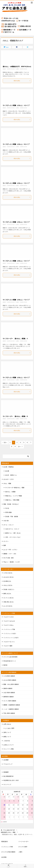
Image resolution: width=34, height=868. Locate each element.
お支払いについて (9, 745)
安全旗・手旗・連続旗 (12, 516)
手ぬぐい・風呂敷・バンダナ (12, 562)
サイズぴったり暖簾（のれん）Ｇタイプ (16, 378)
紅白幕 (7, 471)
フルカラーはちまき (9, 621)
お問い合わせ (7, 724)
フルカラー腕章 (8, 646)
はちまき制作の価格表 (10, 680)
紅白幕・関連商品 (9, 467)
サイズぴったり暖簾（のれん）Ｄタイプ (16, 222)
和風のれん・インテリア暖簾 (14, 496)
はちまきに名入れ (9, 577)
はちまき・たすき (9, 479)
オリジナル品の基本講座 (10, 657)
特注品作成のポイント (10, 661)
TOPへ (26, 866)
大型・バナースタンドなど (13, 537)
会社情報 (4, 857)
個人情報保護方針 (9, 776)
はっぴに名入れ (8, 606)
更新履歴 (6, 772)
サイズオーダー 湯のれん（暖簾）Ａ (15, 339)
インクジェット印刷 (7, 847)
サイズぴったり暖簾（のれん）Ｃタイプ (16, 183)
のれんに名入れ (8, 585)
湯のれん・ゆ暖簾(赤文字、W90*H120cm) (17, 67)
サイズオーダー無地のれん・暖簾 (15, 488)
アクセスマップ (8, 764)
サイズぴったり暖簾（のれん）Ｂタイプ (16, 144)
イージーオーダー (23, 842)
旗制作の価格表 (8, 688)
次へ (20, 447)
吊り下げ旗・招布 (9, 558)
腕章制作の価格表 (9, 697)
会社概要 (6, 760)
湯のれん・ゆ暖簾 (10, 492)
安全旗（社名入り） (9, 589)
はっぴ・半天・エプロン (10, 550)
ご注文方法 (7, 741)
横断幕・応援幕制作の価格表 (12, 705)
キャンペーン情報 (9, 749)
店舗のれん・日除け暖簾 (12, 500)
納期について (7, 737)
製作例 (5, 665)
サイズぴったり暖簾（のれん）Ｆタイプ (16, 300)
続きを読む (22, 81)
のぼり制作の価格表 (9, 693)
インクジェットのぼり (10, 633)
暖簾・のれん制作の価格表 (11, 684)
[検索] (16, 456)
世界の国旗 (8, 512)
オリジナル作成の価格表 (8, 852)
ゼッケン (6, 541)
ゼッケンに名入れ (9, 598)
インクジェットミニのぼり (11, 638)
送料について (7, 732)
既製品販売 (5, 842)
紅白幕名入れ (7, 581)
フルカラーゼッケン (9, 642)
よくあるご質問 (10, 728)
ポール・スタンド (9, 525)
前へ (6, 443)
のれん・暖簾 (7, 483)
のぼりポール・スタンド (12, 529)
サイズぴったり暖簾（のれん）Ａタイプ (16, 105)
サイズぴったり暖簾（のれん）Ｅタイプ (16, 261)
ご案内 (20, 852)
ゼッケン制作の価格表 (10, 701)
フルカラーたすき (9, 617)
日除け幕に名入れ (9, 602)
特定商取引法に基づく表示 (11, 780)
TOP (9, 830)
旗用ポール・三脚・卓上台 (13, 533)
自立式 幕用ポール (11, 475)
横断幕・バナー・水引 (10, 554)
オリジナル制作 (23, 847)
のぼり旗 (6, 521)
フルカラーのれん (9, 625)
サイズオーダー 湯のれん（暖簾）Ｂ (15, 416)
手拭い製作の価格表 (9, 713)
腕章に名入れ (7, 594)
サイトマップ (7, 784)
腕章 (5, 545)
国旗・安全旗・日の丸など (11, 504)
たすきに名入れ (8, 573)
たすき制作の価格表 (9, 676)
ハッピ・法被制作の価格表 (11, 709)
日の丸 (7, 508)
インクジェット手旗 (9, 629)
